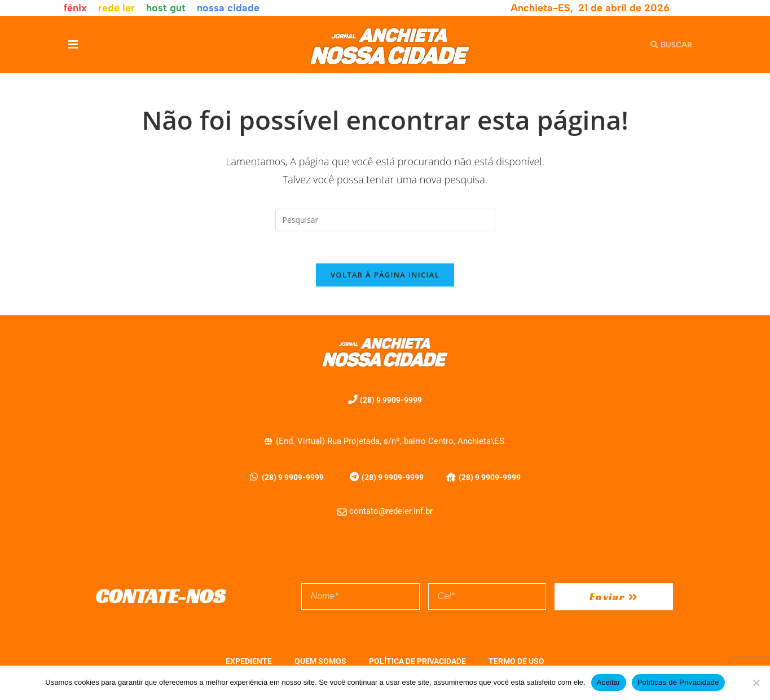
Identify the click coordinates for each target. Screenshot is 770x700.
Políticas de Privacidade (678, 682)
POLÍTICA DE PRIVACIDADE (417, 663)
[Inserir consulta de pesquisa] (385, 220)
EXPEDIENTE (249, 663)
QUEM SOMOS (320, 663)
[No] (756, 683)
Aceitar (609, 682)
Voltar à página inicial (385, 277)
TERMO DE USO (516, 663)
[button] (74, 44)
